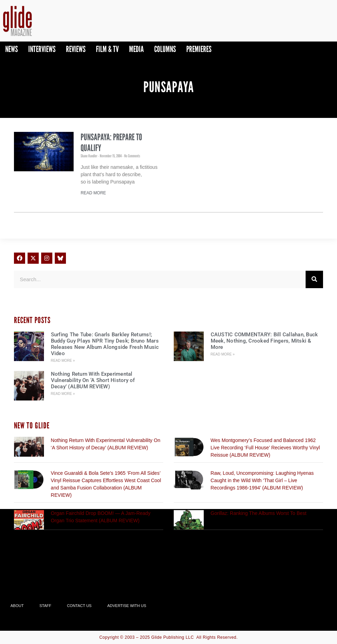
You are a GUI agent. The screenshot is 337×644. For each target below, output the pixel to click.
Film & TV (107, 49)
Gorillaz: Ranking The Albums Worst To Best (259, 513)
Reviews (76, 49)
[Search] (314, 279)
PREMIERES (199, 49)
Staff (45, 606)
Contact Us (79, 606)
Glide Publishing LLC (173, 637)
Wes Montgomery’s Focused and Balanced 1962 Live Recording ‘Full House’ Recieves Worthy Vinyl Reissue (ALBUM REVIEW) (265, 448)
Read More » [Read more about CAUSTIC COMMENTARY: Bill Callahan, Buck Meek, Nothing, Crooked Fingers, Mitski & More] (223, 354)
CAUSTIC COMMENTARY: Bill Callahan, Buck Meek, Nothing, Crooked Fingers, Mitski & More (264, 341)
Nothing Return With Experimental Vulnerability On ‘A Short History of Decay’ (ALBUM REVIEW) (93, 380)
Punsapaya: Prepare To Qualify (111, 143)
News (12, 49)
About (17, 606)
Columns (165, 49)
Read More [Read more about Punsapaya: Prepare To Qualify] (93, 193)
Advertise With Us (127, 606)
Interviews (42, 49)
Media (136, 49)
